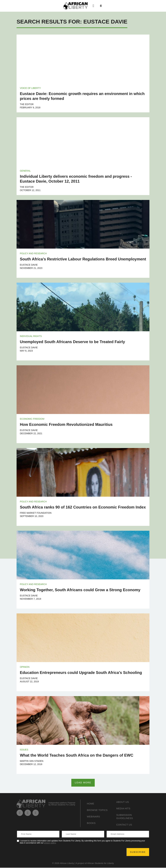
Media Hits (124, 809)
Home (91, 804)
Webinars (94, 817)
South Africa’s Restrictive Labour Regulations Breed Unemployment (83, 259)
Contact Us (125, 825)
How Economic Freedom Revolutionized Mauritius (66, 424)
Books (92, 823)
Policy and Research (33, 253)
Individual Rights (31, 336)
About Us (123, 802)
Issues (24, 750)
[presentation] (42, 852)
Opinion (25, 667)
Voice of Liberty (30, 88)
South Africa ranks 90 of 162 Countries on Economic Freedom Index (83, 507)
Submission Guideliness (125, 817)
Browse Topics (98, 810)
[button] (93, 6)
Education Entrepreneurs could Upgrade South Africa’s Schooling (81, 673)
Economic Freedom (32, 419)
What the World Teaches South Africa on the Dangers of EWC (77, 755)
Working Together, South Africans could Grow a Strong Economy (80, 590)
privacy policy (50, 843)
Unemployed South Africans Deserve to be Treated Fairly (72, 342)
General (25, 171)
